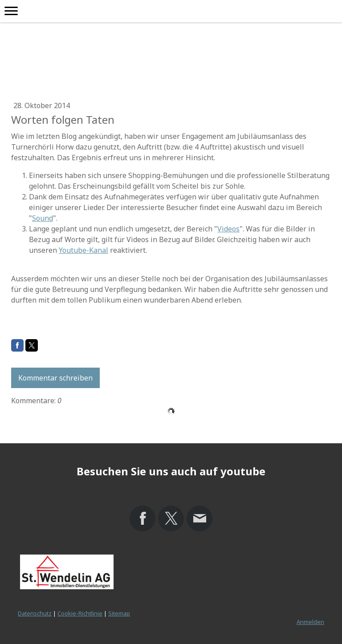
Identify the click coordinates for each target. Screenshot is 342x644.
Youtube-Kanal (83, 250)
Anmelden (310, 622)
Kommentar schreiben (55, 378)
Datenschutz (35, 613)
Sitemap (119, 613)
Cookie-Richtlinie (80, 613)
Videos (228, 229)
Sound (43, 218)
